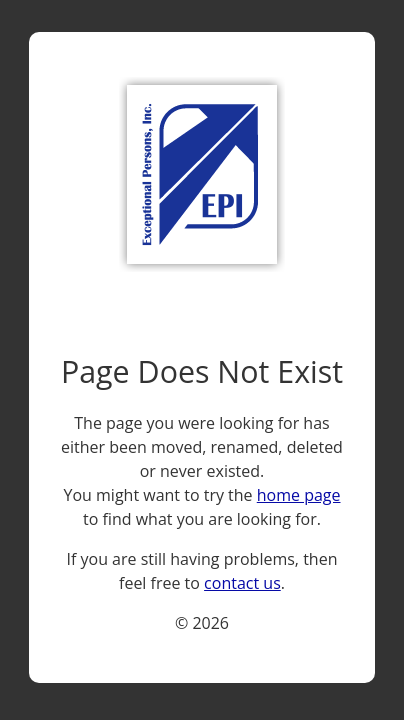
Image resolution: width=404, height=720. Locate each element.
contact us (242, 583)
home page (299, 495)
